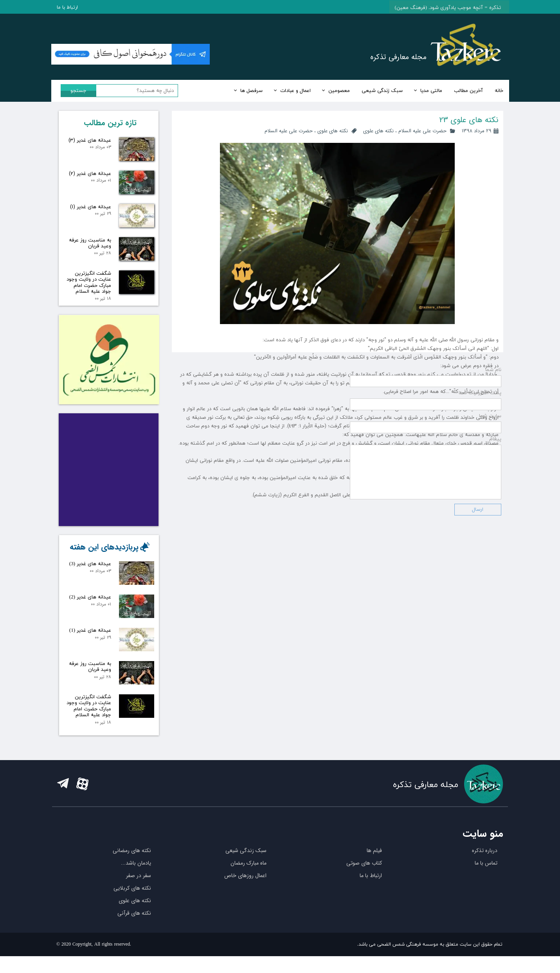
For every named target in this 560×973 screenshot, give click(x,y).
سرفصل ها (251, 91)
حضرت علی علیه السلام (422, 131)
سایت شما (490, 568)
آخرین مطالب (468, 91)
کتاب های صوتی (364, 880)
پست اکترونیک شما (480, 544)
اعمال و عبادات (295, 91)
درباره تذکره (485, 867)
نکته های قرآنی (134, 930)
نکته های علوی (378, 131)
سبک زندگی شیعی (382, 91)
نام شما (493, 521)
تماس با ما (486, 880)
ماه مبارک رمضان (248, 880)
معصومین (339, 91)
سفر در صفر (139, 892)
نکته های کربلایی (132, 905)
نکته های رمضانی (132, 867)
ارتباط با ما (67, 7)
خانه (499, 91)
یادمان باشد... (136, 880)
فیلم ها (374, 867)
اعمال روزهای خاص (245, 892)
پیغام (495, 591)
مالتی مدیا (431, 91)
